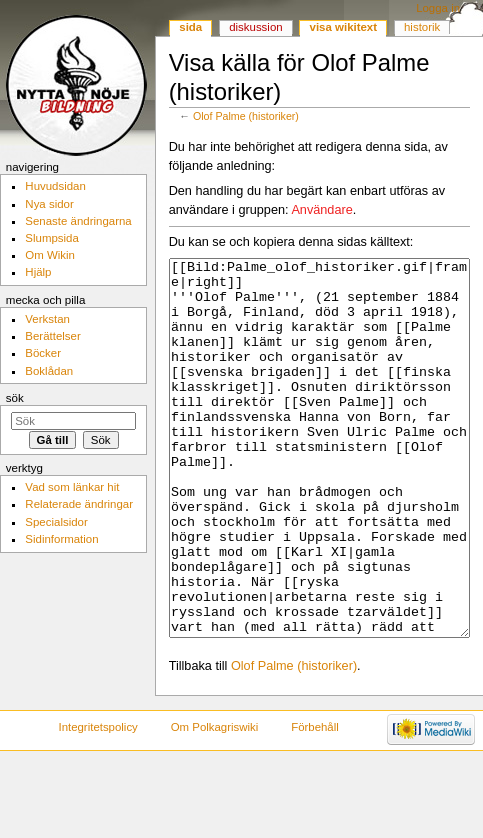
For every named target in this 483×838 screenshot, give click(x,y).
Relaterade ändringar (79, 504)
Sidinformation (61, 539)
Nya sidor (49, 204)
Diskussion (255, 27)
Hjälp (38, 272)
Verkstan (47, 319)
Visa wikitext (343, 27)
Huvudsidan (55, 186)
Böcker (43, 353)
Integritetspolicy (97, 802)
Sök (15, 398)
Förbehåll (315, 802)
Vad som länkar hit (72, 487)
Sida (190, 27)
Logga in (438, 8)
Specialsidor (56, 522)
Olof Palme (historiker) (246, 116)
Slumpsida (51, 238)
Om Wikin (50, 255)
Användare (321, 210)
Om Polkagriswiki (215, 802)
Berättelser (52, 336)
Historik (422, 27)
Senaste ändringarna (78, 221)
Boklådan (49, 371)
